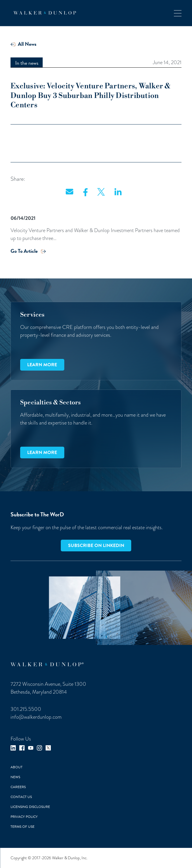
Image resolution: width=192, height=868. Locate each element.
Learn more (42, 365)
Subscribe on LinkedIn (96, 546)
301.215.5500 (26, 709)
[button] (178, 13)
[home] (43, 13)
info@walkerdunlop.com (36, 717)
